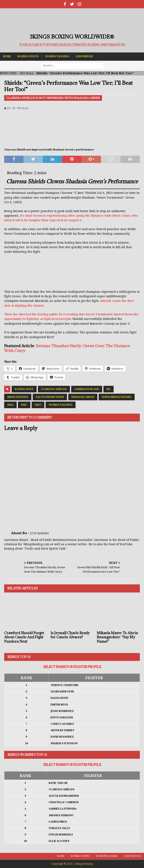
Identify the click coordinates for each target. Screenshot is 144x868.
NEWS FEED (8, 73)
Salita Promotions (50, 397)
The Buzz (26, 73)
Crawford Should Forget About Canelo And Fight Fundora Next (24, 637)
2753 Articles (39, 533)
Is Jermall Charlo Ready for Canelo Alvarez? (70, 635)
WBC (24, 405)
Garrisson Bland (87, 389)
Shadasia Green (83, 397)
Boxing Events (28, 56)
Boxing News (24, 389)
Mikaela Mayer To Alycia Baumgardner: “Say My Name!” (117, 637)
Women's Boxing (61, 405)
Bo (9, 108)
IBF (109, 389)
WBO (38, 405)
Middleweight (18, 397)
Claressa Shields (54, 389)
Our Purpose (84, 56)
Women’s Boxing (57, 56)
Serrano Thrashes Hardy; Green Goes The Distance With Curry (67, 348)
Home (7, 56)
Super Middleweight (117, 397)
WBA (10, 405)
